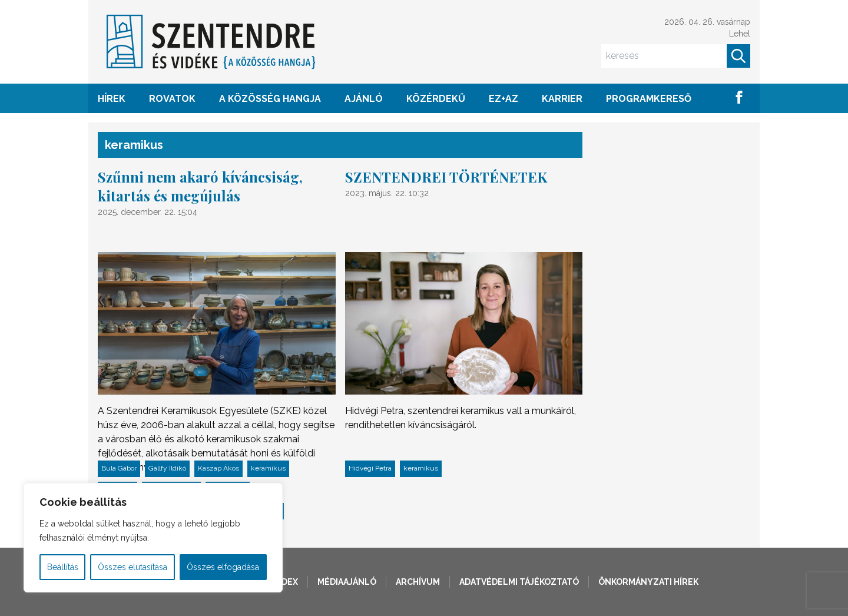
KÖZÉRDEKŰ (436, 99)
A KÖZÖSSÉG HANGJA (270, 99)
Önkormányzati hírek (648, 582)
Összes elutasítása (132, 567)
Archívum (418, 582)
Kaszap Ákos (218, 468)
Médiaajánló (347, 582)
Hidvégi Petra (370, 468)
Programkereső (649, 99)
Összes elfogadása (223, 567)
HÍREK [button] (112, 99)
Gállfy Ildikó (167, 468)
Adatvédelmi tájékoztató (519, 582)
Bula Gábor (119, 468)
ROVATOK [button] (172, 99)
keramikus (268, 468)
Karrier (562, 99)
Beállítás (63, 567)
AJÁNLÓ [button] (364, 99)
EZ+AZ (503, 99)
